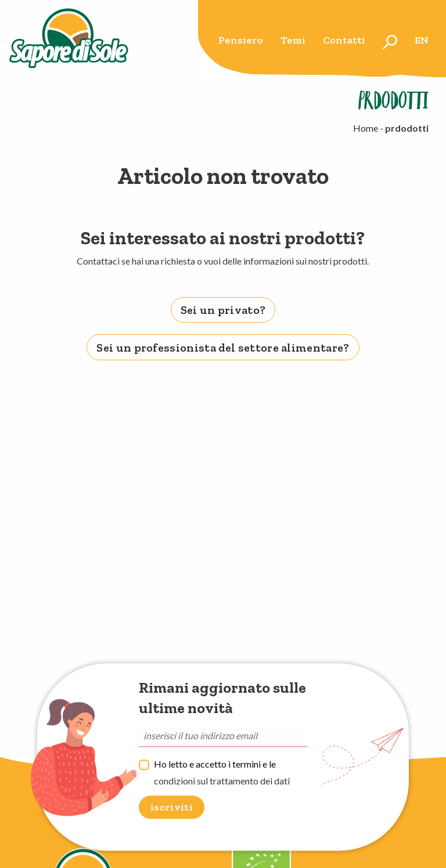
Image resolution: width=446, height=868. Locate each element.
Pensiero (241, 40)
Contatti (344, 40)
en (422, 40)
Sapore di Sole (69, 39)
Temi (293, 40)
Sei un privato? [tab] (223, 310)
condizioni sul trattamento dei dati (222, 781)
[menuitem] (241, 42)
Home (366, 128)
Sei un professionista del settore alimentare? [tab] (223, 348)
